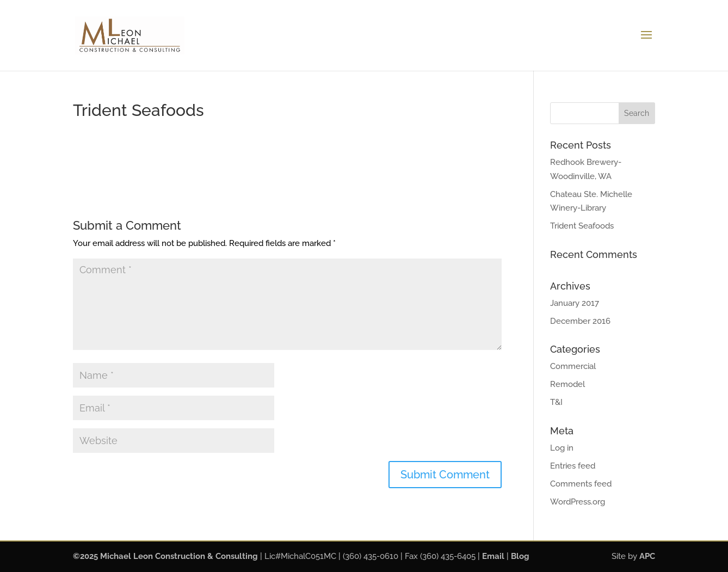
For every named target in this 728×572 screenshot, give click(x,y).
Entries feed (573, 466)
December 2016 (580, 321)
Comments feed (581, 484)
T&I (556, 402)
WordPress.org (578, 502)
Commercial (573, 366)
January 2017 (575, 303)
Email (493, 556)
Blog (520, 556)
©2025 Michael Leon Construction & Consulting (165, 556)
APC (647, 556)
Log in (562, 448)
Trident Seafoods (582, 226)
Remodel (567, 384)
